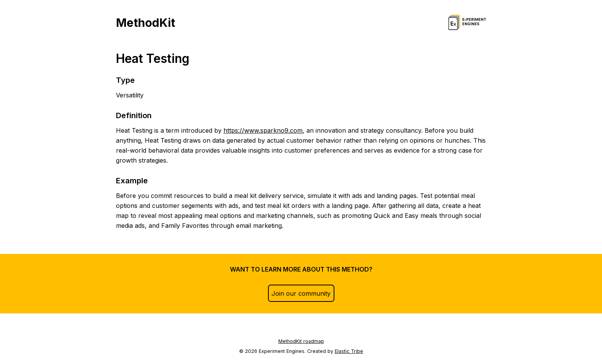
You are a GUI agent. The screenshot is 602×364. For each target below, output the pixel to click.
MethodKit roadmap (301, 341)
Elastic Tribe (349, 351)
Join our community (301, 293)
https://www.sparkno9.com (263, 130)
